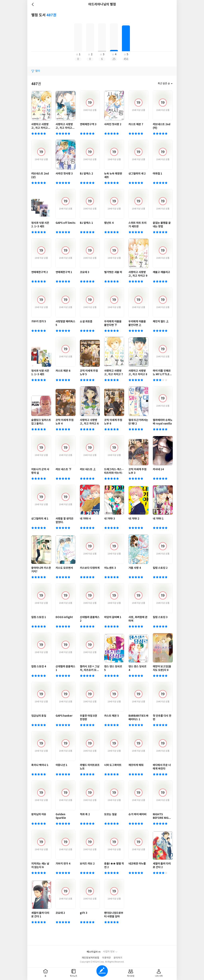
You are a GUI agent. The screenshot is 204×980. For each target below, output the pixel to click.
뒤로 (33, 4)
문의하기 (118, 958)
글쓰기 (102, 971)
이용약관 (106, 958)
